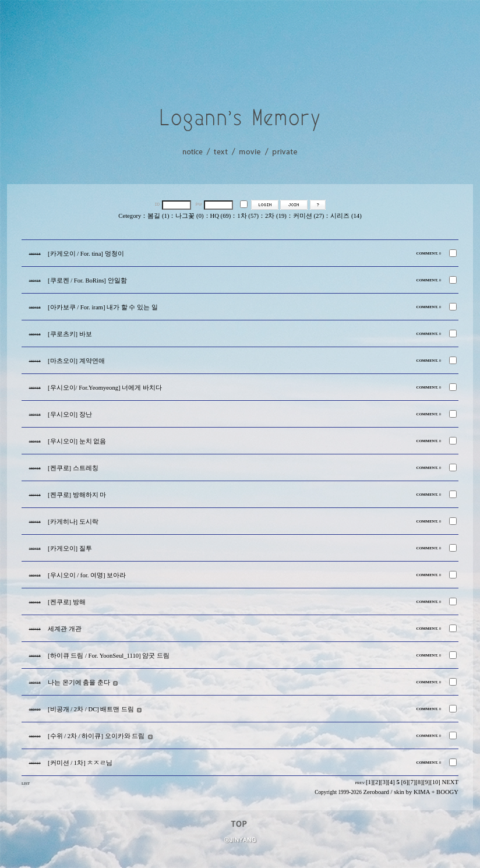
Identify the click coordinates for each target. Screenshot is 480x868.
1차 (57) (248, 216)
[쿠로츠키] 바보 (70, 334)
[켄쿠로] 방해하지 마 (77, 495)
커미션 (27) (308, 216)
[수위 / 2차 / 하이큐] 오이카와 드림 (96, 736)
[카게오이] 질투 (70, 548)
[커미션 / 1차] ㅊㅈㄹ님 (80, 763)
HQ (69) (221, 216)
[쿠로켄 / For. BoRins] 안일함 (87, 280)
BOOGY (447, 792)
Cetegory (130, 216)
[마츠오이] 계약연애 (76, 361)
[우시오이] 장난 (70, 414)
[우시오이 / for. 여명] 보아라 (87, 575)
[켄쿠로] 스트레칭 (73, 468)
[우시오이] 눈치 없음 (77, 441)
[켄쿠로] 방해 (67, 602)
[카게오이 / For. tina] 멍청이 (86, 254)
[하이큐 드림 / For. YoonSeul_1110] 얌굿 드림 (109, 656)
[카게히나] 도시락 (73, 522)
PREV (360, 783)
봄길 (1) (158, 216)
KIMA (422, 792)
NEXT (450, 782)
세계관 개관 (65, 629)
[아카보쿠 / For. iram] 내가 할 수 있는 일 (103, 307)
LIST (26, 783)
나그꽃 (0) (189, 216)
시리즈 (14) (346, 216)
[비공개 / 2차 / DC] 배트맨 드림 (91, 709)
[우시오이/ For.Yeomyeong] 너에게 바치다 (105, 388)
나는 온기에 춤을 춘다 (79, 682)
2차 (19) (276, 216)
